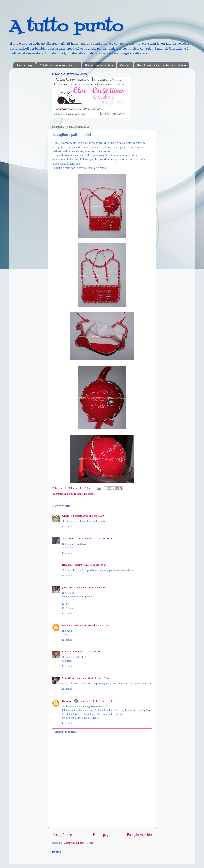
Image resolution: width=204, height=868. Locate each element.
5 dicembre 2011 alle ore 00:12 (86, 652)
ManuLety (68, 678)
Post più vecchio (139, 835)
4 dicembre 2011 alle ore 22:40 (91, 625)
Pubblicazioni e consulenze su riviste (162, 65)
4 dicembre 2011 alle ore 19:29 (87, 516)
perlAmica (68, 588)
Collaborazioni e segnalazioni (59, 65)
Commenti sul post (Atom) (78, 843)
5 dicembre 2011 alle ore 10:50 (96, 701)
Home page (25, 65)
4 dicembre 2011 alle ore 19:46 (89, 565)
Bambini (68, 494)
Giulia (66, 516)
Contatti (125, 65)
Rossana (67, 565)
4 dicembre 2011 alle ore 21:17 (92, 588)
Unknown (73, 488)
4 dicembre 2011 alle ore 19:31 (95, 538)
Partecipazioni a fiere (99, 65)
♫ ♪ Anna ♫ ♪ (70, 538)
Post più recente (64, 835)
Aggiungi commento (65, 732)
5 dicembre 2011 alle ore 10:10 (92, 678)
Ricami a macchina (84, 494)
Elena (65, 652)
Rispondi (67, 526)
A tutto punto (66, 27)
